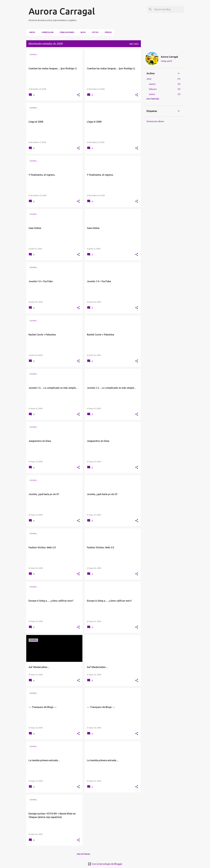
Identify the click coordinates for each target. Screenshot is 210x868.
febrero (153, 89)
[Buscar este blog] (169, 9)
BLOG (82, 32)
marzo (152, 84)
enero (152, 94)
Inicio (31, 32)
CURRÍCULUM (47, 32)
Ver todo (134, 44)
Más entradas (83, 854)
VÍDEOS (107, 32)
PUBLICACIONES (66, 32)
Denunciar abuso (155, 121)
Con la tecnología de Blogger (105, 864)
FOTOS (94, 32)
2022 (149, 79)
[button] (78, 95)
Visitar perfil (166, 61)
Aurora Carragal (62, 11)
